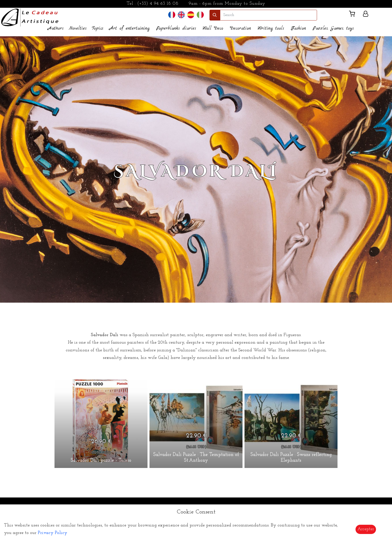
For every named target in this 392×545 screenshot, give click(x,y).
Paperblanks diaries (176, 28)
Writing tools (271, 28)
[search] (268, 15)
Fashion (298, 28)
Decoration (240, 28)
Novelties (78, 28)
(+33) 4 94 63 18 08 (158, 4)
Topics (97, 28)
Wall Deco (213, 28)
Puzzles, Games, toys (333, 28)
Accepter (366, 529)
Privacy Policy (52, 533)
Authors (56, 28)
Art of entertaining (129, 28)
